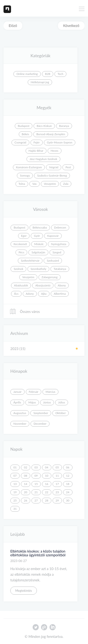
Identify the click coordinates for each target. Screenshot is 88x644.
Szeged (57, 252)
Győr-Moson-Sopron (60, 142)
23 (57, 492)
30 (68, 500)
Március (50, 392)
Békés (25, 134)
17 (57, 484)
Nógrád (54, 167)
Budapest (24, 126)
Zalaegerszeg (50, 277)
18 (68, 484)
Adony (30, 294)
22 (47, 492)
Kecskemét (20, 244)
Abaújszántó (43, 285)
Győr (37, 236)
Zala (66, 184)
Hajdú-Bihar (36, 151)
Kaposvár (53, 236)
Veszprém (50, 184)
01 (15, 467)
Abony (62, 285)
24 (68, 492)
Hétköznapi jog (40, 82)
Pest (68, 167)
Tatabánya (60, 269)
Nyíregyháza (59, 244)
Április (17, 402)
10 (47, 476)
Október (61, 413)
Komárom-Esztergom (29, 167)
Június (47, 402)
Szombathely (38, 269)
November (20, 424)
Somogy (25, 175)
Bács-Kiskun (44, 126)
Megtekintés (24, 591)
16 (47, 484)
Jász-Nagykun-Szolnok (43, 159)
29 (57, 500)
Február (34, 392)
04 (47, 467)
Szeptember (41, 413)
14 (26, 484)
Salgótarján (38, 252)
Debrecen (60, 227)
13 (15, 484)
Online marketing (27, 74)
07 (15, 476)
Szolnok (18, 269)
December (40, 424)
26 (26, 500)
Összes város (25, 311)
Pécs (21, 252)
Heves (55, 151)
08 (26, 476)
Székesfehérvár (30, 261)
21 (36, 492)
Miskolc (39, 244)
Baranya (64, 126)
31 (15, 509)
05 (57, 467)
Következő (71, 26)
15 (36, 484)
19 (15, 492)
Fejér (37, 142)
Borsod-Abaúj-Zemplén (51, 134)
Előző (13, 26)
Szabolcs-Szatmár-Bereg (52, 175)
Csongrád (20, 142)
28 (47, 500)
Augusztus (20, 413)
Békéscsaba (40, 227)
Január (17, 392)
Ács (16, 294)
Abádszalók (21, 285)
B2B (48, 74)
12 (68, 476)
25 (15, 500)
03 (36, 467)
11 (57, 476)
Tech (60, 74)
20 (26, 492)
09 (36, 476)
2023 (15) (18, 349)
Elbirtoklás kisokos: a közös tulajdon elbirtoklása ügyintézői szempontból (38, 553)
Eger (24, 236)
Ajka (44, 294)
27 (36, 500)
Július (62, 402)
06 (68, 467)
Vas (34, 184)
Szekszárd (53, 261)
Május (32, 402)
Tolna (22, 184)
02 (26, 467)
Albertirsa (60, 294)
